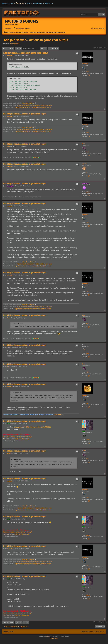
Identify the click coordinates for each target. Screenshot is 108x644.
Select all (18, 64)
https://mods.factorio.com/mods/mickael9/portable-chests (33, 107)
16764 (88, 192)
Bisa (83, 144)
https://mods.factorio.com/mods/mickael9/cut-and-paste (34, 105)
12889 (88, 440)
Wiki (29, 3)
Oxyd (84, 345)
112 (87, 72)
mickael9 (85, 64)
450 (87, 152)
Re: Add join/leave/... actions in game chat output (25, 114)
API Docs (49, 3)
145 (87, 403)
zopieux (84, 164)
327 (87, 459)
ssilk (83, 431)
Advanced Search (21, 437)
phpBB (48, 636)
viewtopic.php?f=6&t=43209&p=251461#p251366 (32, 427)
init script (36, 157)
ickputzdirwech (15, 44)
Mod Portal (38, 3)
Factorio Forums (22, 21)
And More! (58, 415)
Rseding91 (85, 183)
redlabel (84, 395)
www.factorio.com (11, 24)
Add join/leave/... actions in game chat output (36, 40)
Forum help (26, 439)
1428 (88, 353)
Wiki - (20, 439)
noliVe (84, 451)
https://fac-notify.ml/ (28, 103)
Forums (20, 3)
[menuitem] (19, 28)
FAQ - (17, 439)
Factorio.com (8, 3)
